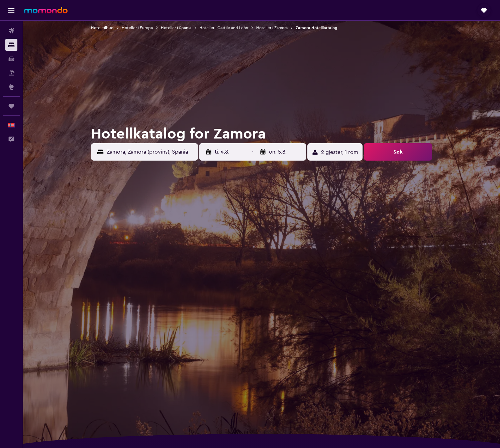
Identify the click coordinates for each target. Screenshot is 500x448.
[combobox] (151, 152)
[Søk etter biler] (11, 59)
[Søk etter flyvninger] (11, 31)
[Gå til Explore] (11, 87)
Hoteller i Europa (137, 28)
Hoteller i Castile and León (224, 28)
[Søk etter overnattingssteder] (11, 45)
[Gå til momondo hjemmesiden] (46, 10)
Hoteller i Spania (176, 28)
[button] (11, 10)
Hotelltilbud (102, 28)
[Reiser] (11, 106)
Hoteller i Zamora (272, 28)
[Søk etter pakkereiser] (11, 73)
